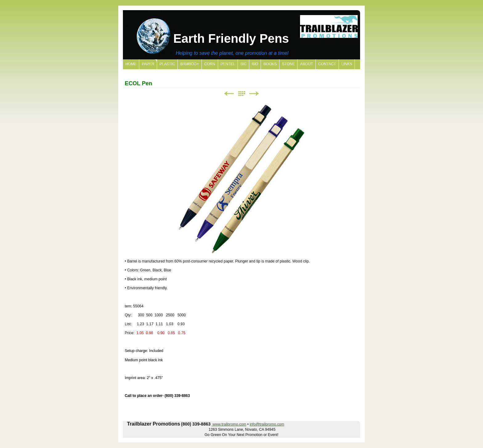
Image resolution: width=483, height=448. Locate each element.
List (241, 94)
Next (254, 94)
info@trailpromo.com (267, 424)
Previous (229, 94)
